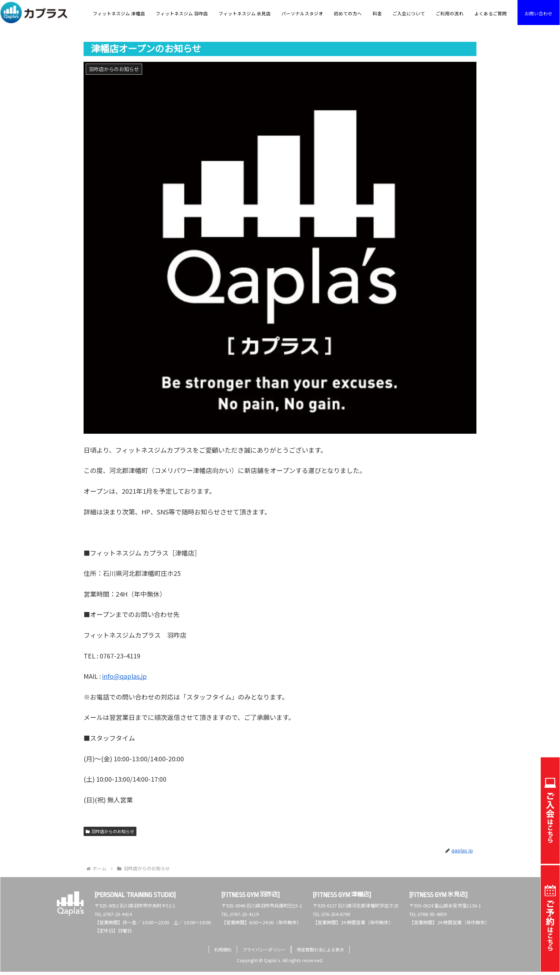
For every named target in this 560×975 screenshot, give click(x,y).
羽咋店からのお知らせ (110, 831)
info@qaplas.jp (124, 676)
